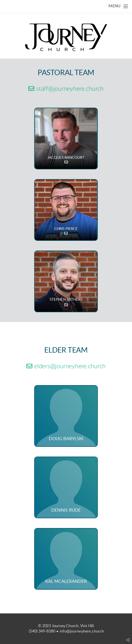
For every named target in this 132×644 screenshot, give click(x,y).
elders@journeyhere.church (66, 366)
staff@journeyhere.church (66, 89)
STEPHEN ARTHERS (66, 300)
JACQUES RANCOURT (66, 158)
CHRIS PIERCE (66, 229)
